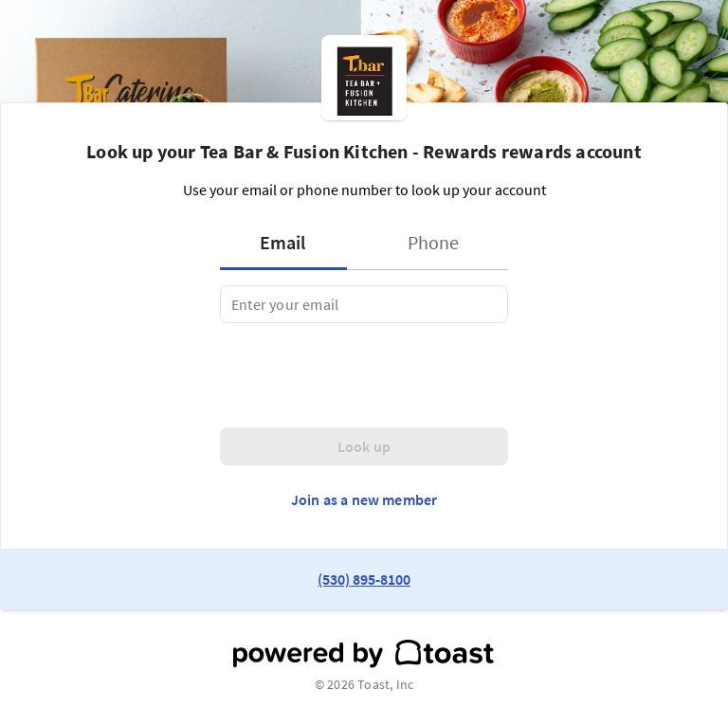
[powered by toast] (364, 654)
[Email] (364, 304)
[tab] (289, 243)
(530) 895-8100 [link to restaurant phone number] (364, 579)
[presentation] (364, 375)
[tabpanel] (364, 304)
